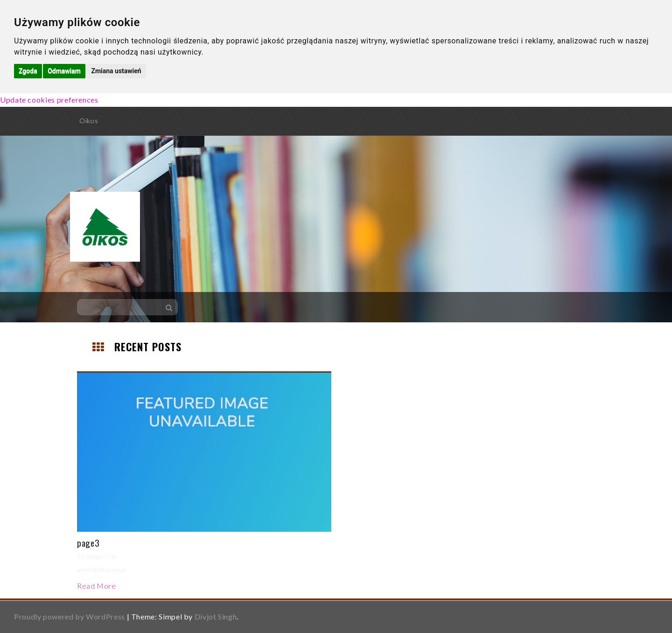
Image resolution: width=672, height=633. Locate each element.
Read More (97, 586)
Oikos (89, 121)
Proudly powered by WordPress (70, 616)
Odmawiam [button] (64, 71)
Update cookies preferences (49, 100)
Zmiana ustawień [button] (116, 71)
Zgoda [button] (28, 71)
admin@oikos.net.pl (102, 570)
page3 (88, 543)
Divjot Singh (216, 616)
